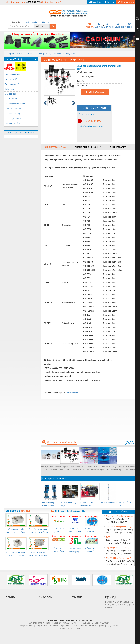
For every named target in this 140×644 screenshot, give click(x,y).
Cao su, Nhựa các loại (14, 99)
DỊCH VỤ (110, 597)
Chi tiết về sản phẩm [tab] (56, 147)
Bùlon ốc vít (10, 89)
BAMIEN (11, 597)
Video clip (129, 25)
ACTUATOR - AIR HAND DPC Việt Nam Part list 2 (89, 468)
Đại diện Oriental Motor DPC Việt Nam (51, 468)
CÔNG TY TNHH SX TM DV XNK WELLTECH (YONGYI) (75, 530)
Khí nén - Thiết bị (25, 54)
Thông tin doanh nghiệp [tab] (88, 147)
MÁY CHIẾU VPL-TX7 (126, 504)
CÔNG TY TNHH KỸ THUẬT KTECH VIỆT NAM (91, 550)
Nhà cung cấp (118, 25)
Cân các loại (10, 94)
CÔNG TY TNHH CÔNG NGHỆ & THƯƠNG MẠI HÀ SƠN (59, 550)
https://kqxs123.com (83, 632)
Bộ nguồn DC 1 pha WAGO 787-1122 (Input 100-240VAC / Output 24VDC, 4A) (16, 531)
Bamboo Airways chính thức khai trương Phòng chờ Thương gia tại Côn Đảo (120, 605)
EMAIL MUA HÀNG (95, 92)
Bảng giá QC (138, 29)
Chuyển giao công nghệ (15, 104)
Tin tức (138, 9)
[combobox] (49, 26)
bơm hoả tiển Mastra (108, 503)
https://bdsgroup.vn (66, 632)
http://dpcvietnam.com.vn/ (91, 126)
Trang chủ (10, 54)
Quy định (138, 19)
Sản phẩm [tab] (16, 22)
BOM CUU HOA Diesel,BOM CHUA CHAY (88, 504)
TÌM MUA (77, 597)
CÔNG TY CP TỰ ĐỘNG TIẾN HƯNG (58, 530)
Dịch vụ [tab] (45, 22)
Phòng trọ (53, 632)
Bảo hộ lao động (12, 79)
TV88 (108, 537)
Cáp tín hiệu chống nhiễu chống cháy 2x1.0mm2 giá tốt (120, 527)
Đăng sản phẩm (126, 2)
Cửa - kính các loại (13, 109)
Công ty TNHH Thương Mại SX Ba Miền (75, 550)
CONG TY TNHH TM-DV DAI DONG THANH (91, 530)
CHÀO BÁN (46, 597)
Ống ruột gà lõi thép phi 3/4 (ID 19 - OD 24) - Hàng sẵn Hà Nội (120, 548)
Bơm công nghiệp (13, 84)
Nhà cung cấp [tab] (31, 22)
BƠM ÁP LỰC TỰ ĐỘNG (69, 504)
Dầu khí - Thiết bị (12, 114)
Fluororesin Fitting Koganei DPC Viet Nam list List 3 (108, 468)
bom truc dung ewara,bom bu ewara (48, 504)
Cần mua (99, 25)
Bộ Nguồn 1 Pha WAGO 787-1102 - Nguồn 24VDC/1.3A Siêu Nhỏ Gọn (16, 554)
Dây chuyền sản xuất (14, 118)
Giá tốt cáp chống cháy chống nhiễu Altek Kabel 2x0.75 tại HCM (120, 516)
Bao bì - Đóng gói (13, 74)
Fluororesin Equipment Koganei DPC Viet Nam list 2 (127, 468)
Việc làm (90, 25)
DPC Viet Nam (86, 114)
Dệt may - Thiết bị (13, 123)
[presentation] (127, 443)
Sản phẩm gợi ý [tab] (118, 147)
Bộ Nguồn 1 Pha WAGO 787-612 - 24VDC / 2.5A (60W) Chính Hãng (38, 531)
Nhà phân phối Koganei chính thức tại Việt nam (55, 54)
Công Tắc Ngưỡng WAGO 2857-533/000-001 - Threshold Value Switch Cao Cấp (38, 554)
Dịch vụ (107, 25)
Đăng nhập (95, 2)
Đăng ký (109, 2)
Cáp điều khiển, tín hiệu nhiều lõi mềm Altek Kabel (120, 558)
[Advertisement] (89, 419)
